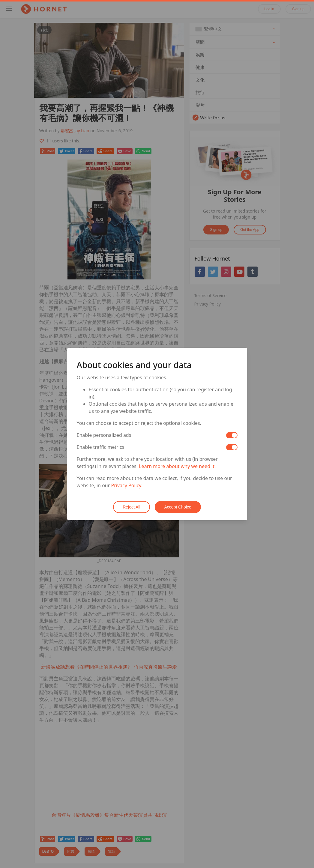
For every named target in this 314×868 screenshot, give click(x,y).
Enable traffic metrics (101, 447)
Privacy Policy (126, 485)
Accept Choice (178, 507)
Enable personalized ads (104, 435)
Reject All (131, 507)
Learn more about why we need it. (177, 466)
